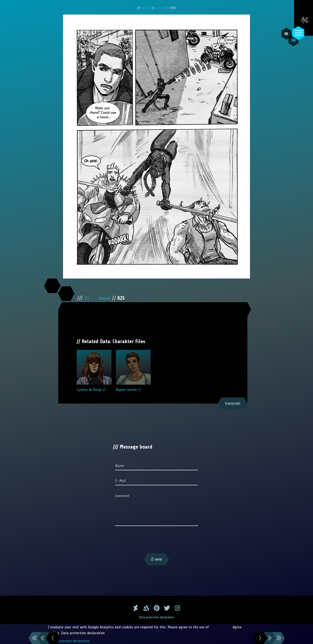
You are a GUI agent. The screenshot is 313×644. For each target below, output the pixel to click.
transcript (233, 403)
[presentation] (156, 541)
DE (285, 34)
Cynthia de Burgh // (94, 371)
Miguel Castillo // (133, 371)
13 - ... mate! (163, 8)
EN (290, 44)
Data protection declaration (157, 617)
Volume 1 (145, 8)
